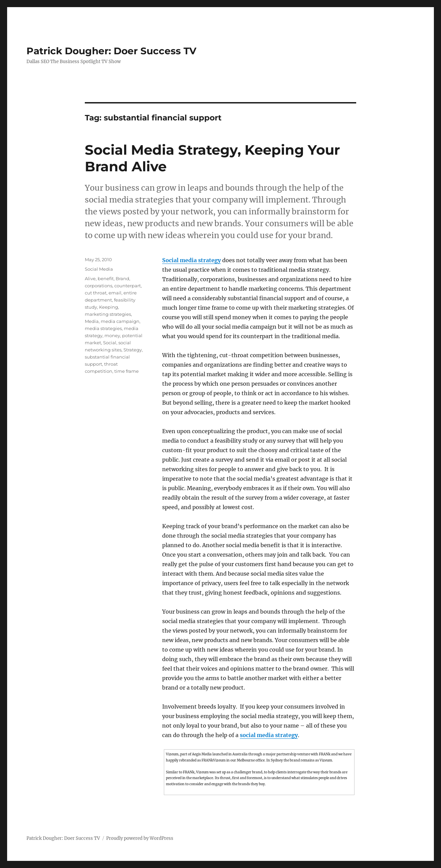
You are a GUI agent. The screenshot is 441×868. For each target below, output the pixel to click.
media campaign (120, 321)
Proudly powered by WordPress (140, 838)
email (115, 293)
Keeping (109, 307)
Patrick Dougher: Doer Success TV (111, 51)
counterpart (128, 286)
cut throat (96, 293)
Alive (90, 278)
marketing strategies (108, 314)
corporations (99, 286)
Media (92, 321)
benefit (106, 278)
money (112, 335)
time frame (127, 371)
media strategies (103, 328)
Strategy (133, 350)
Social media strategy (191, 260)
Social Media (99, 269)
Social (110, 343)
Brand (122, 278)
